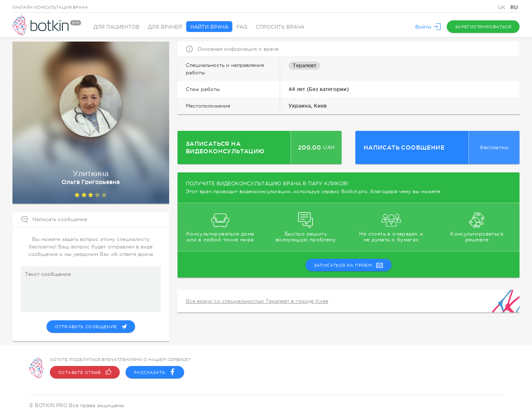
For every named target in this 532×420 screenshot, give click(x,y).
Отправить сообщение (91, 327)
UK (502, 7)
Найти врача (209, 27)
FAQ (242, 27)
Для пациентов (117, 27)
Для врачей (165, 27)
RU (514, 7)
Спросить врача (280, 27)
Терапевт (304, 65)
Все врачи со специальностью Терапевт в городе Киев (257, 301)
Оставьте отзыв (85, 372)
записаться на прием (349, 265)
